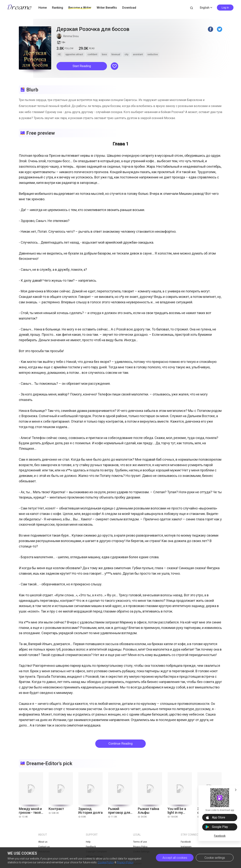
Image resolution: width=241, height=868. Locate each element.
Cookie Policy (106, 862)
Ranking (58, 8)
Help (88, 842)
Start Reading (82, 66)
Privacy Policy (125, 862)
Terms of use (140, 842)
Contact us (44, 847)
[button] (82, 66)
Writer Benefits (107, 8)
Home (43, 8)
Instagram (186, 847)
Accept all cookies (175, 858)
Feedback (91, 847)
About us (43, 842)
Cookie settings (215, 858)
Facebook (220, 836)
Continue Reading (120, 744)
